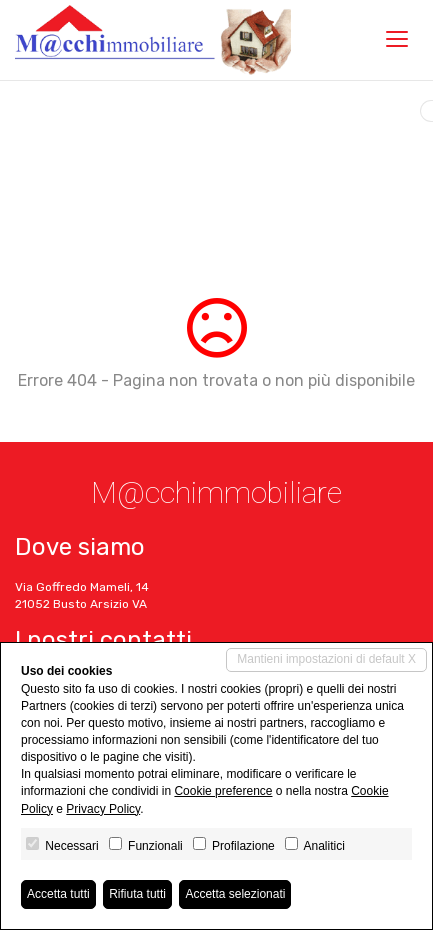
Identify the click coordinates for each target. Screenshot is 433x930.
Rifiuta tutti (137, 894)
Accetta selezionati (235, 894)
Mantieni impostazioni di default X (326, 659)
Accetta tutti (58, 894)
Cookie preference (223, 791)
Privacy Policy (103, 809)
